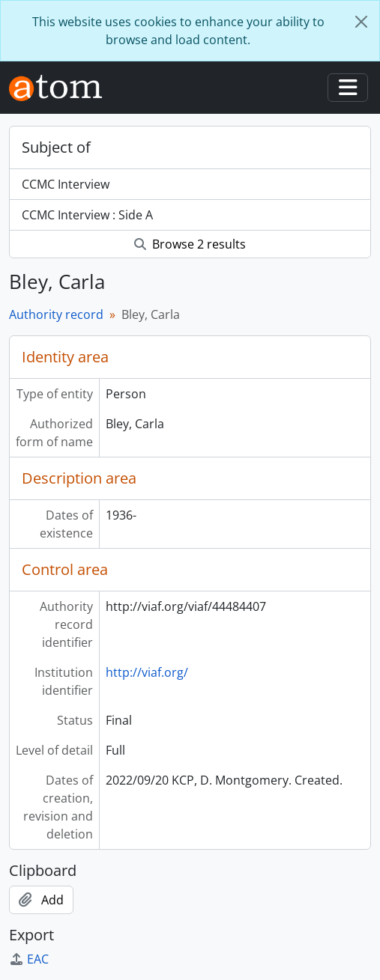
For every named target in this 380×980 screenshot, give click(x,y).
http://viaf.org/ (147, 672)
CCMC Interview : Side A (87, 215)
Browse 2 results (190, 244)
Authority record (56, 314)
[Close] (361, 22)
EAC (29, 959)
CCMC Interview (66, 184)
